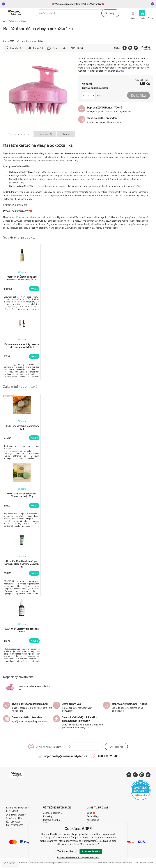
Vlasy (24, 21)
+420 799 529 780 (107, 756)
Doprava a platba (51, 820)
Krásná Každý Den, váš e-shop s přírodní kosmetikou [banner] (17, 12)
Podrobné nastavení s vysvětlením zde (78, 858)
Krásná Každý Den (35, 41)
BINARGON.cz (131, 863)
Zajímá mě (13, 21)
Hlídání (80, 48)
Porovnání (38, 48)
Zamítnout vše (65, 851)
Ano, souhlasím (91, 851)
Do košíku (138, 95)
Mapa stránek (146, 863)
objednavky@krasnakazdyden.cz (66, 756)
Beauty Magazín (94, 816)
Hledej (111, 13)
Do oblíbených (17, 48)
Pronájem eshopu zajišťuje (111, 863)
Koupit (34, 289)
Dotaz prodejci (60, 48)
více (122, 71)
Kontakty (48, 816)
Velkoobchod (93, 820)
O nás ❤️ (91, 813)
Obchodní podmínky (53, 813)
